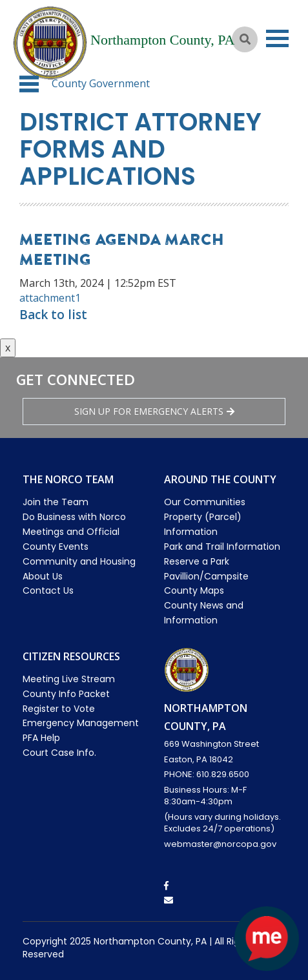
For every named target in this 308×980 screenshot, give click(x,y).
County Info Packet (66, 694)
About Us (43, 576)
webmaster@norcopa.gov (220, 844)
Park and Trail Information (222, 547)
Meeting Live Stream (69, 679)
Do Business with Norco (74, 517)
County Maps (194, 590)
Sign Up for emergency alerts (154, 411)
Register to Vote (59, 709)
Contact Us (48, 590)
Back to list (53, 315)
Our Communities (205, 502)
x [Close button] (8, 348)
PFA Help (41, 738)
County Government (101, 83)
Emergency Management (81, 723)
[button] (29, 84)
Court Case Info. (59, 753)
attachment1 (50, 298)
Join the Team (56, 502)
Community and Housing (79, 561)
